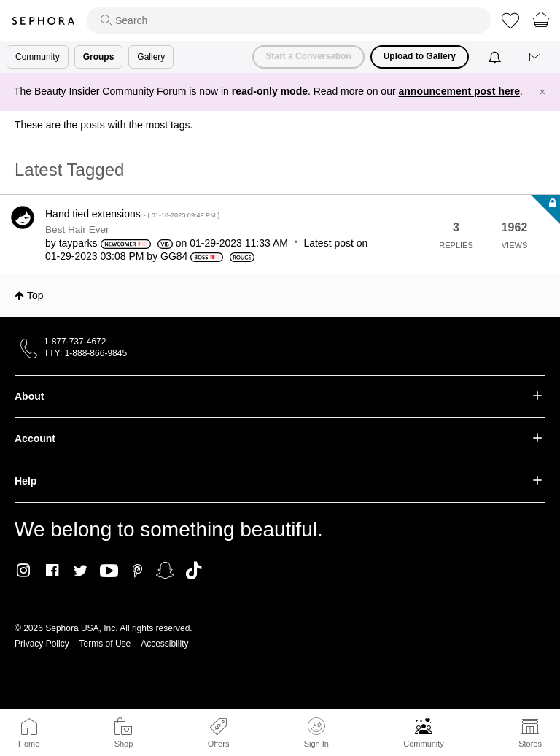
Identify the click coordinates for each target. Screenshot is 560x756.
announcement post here (459, 91)
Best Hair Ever (77, 229)
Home (29, 744)
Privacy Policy (42, 644)
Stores (530, 744)
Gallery (151, 57)
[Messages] (536, 57)
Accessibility (164, 644)
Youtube (109, 571)
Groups (99, 57)
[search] (288, 20)
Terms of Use (105, 644)
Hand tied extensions (132, 214)
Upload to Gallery (420, 56)
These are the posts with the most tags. (104, 125)
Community (424, 744)
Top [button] (35, 296)
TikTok (194, 571)
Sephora (43, 21)
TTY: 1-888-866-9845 (85, 353)
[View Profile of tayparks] (78, 243)
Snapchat (165, 571)
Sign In (316, 733)
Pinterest (137, 571)
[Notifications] (496, 57)
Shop (124, 744)
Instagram (24, 571)
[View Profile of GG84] (174, 256)
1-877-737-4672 (75, 342)
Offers (219, 744)
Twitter (81, 571)
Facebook (52, 571)
